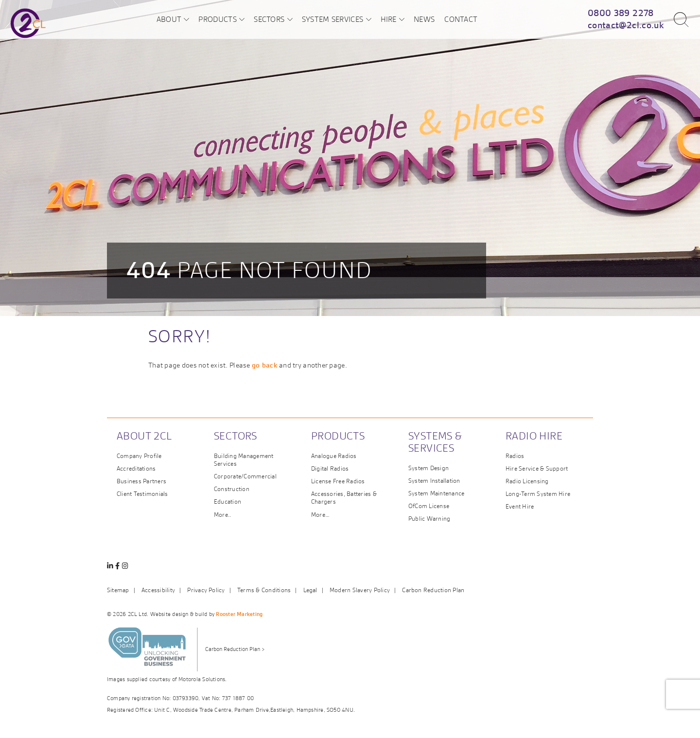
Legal (310, 590)
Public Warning (429, 518)
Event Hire (520, 506)
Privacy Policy (206, 590)
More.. (222, 515)
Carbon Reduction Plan (433, 590)
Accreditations (136, 468)
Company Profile (139, 456)
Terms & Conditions (264, 590)
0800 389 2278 (621, 13)
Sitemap (118, 590)
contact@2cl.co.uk (626, 25)
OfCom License (429, 506)
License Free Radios (338, 481)
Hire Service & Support (537, 468)
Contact (461, 18)
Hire (389, 18)
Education (227, 501)
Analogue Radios (334, 456)
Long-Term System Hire (538, 494)
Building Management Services (244, 460)
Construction (232, 489)
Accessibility (158, 590)
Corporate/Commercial (245, 476)
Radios (515, 456)
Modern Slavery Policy (360, 590)
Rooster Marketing (239, 614)
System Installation (434, 481)
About (169, 18)
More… (320, 515)
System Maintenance (436, 493)
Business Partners (141, 481)
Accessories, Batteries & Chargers (344, 498)
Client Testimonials (142, 494)
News (424, 18)
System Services (333, 18)
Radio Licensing (527, 481)
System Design (429, 468)
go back (265, 365)
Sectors (269, 18)
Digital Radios (330, 468)
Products (217, 18)
